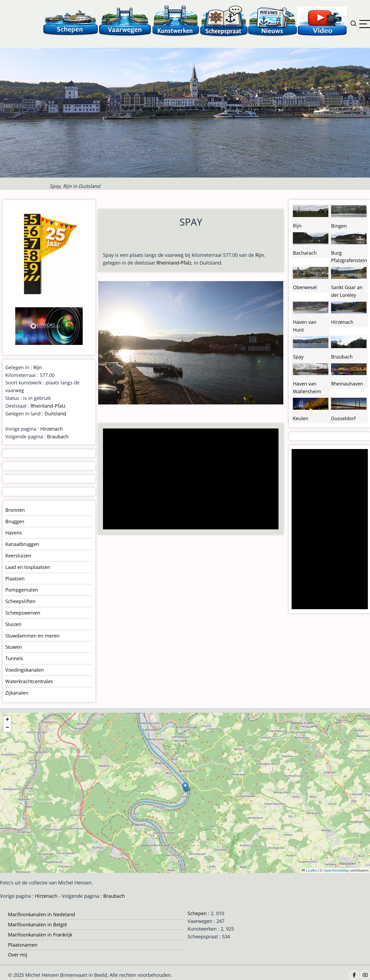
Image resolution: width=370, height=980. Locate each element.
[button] (185, 787)
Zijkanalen (17, 693)
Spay (298, 357)
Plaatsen (15, 578)
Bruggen (15, 521)
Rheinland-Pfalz (174, 263)
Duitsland (55, 414)
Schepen (197, 913)
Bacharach (305, 253)
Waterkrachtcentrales (29, 681)
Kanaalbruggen (22, 544)
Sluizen (13, 624)
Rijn (260, 255)
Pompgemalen (22, 590)
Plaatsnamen (23, 945)
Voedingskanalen (25, 670)
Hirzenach (51, 429)
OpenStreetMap (336, 870)
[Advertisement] (189, 479)
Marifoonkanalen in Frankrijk (40, 935)
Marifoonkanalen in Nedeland (41, 914)
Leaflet (309, 870)
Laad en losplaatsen (28, 567)
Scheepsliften (20, 601)
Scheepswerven (23, 613)
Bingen (339, 226)
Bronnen (15, 510)
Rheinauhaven (347, 384)
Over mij (18, 955)
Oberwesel (305, 287)
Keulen (301, 418)
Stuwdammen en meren (32, 636)
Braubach (58, 436)
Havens (14, 533)
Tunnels (14, 658)
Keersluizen (18, 556)
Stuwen (14, 647)
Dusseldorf (343, 418)
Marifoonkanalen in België (37, 924)
